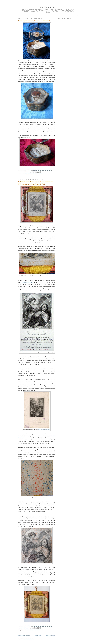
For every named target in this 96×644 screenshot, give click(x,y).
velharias (48, 7)
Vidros (41, 174)
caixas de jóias (29, 174)
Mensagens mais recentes (24, 636)
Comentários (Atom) (29, 639)
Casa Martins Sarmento (27, 282)
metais (37, 174)
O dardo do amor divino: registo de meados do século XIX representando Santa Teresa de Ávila (36, 183)
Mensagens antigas (51, 636)
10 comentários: (24, 172)
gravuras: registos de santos (34, 630)
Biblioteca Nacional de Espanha (44, 429)
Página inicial (38, 636)
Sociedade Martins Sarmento (25, 352)
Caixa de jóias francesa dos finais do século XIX (34, 21)
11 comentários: (24, 628)
